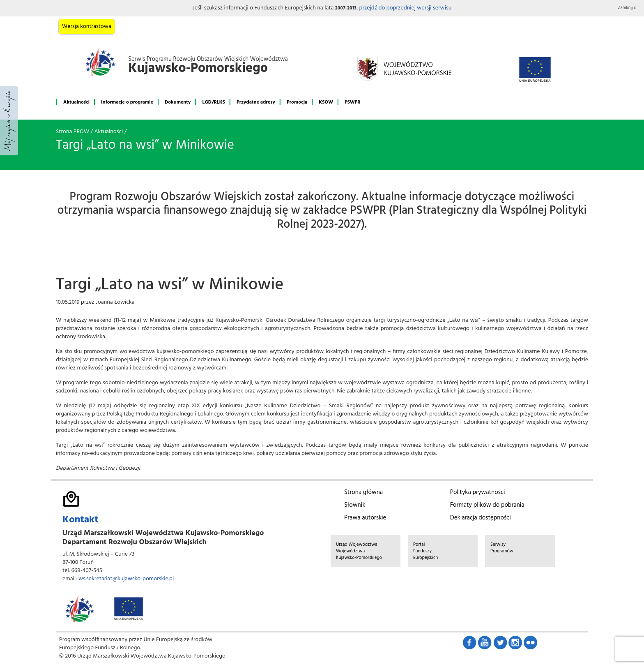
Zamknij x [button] (627, 8)
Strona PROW (72, 132)
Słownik (355, 505)
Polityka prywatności (478, 492)
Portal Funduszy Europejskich (425, 551)
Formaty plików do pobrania (487, 505)
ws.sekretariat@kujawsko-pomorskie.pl (126, 579)
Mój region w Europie (9, 121)
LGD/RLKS (213, 102)
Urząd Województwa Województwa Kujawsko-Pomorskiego (359, 551)
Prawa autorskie (365, 518)
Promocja (297, 102)
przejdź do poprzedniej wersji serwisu (405, 8)
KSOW (326, 102)
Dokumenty (178, 102)
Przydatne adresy (256, 102)
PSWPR (353, 102)
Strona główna (363, 492)
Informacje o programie (127, 102)
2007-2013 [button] (346, 8)
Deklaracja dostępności (481, 518)
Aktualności (76, 102)
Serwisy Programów (502, 548)
